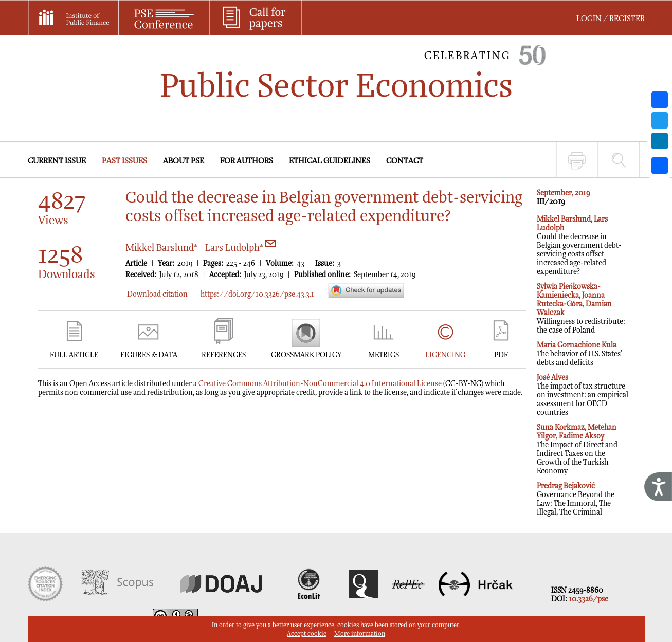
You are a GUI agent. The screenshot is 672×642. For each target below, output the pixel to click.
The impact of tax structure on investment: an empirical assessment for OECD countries (583, 395)
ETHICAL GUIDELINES (330, 161)
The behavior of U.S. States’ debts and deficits (579, 354)
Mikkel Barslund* (161, 248)
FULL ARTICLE (74, 355)
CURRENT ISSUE (57, 161)
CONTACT (405, 161)
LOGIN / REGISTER (611, 19)
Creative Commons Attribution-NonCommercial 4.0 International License (320, 384)
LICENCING (445, 355)
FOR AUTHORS (247, 161)
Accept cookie (307, 634)
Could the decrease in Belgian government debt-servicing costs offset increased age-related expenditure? (579, 245)
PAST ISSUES (124, 161)
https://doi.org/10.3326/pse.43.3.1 (257, 294)
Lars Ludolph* (241, 248)
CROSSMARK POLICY (306, 355)
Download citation (157, 294)
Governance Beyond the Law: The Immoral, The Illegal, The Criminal (576, 499)
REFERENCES (224, 355)
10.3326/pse (588, 599)
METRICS (384, 355)
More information (360, 634)
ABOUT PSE (184, 161)
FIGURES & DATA (149, 355)
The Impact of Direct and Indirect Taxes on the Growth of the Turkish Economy (577, 449)
